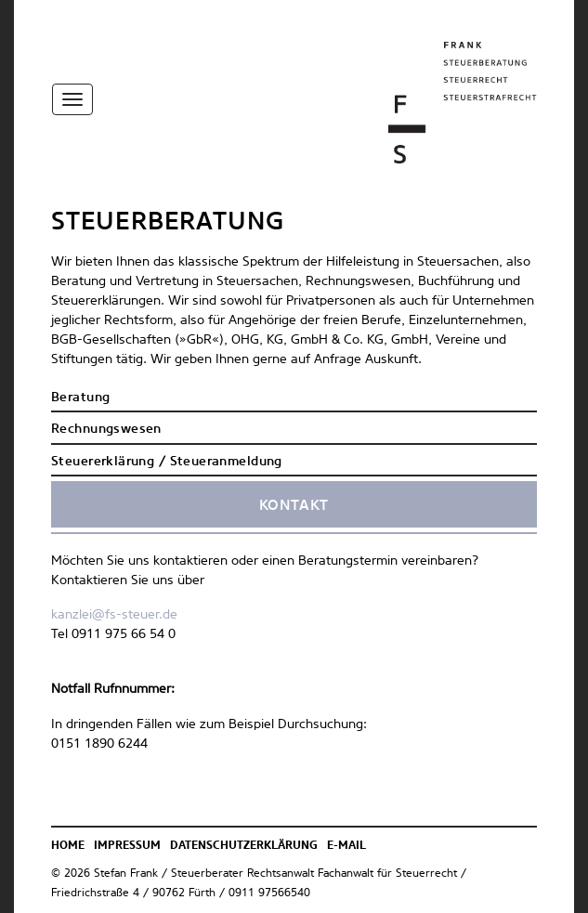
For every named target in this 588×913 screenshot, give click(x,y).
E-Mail (346, 846)
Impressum (127, 846)
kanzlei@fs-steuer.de (114, 615)
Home (68, 846)
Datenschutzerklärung (244, 846)
